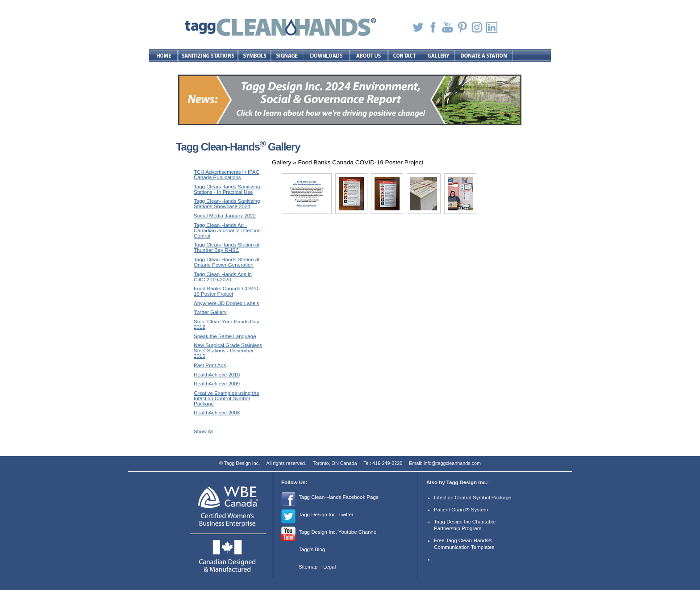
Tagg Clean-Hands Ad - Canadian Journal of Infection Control (227, 230)
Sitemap (308, 567)
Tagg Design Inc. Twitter (326, 515)
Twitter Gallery (210, 312)
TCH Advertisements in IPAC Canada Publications (227, 175)
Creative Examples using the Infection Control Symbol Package (227, 398)
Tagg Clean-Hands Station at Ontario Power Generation (227, 262)
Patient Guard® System (461, 510)
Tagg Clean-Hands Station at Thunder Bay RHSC (227, 247)
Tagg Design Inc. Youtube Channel (338, 532)
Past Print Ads (210, 365)
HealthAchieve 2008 (217, 413)
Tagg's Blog (312, 549)
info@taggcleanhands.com (452, 463)
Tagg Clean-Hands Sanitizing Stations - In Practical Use (227, 189)
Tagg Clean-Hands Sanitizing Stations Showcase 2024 (227, 204)
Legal (329, 567)
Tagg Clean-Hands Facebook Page (339, 497)
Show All (204, 431)
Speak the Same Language (225, 336)
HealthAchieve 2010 (217, 375)
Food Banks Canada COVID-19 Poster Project (227, 291)
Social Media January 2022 (225, 216)
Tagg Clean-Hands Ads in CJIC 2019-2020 (223, 277)
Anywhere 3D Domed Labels (227, 303)
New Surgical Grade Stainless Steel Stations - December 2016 (228, 351)
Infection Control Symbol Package (473, 498)
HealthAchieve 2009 (217, 384)
